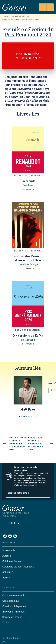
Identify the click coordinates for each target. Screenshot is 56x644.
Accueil (6, 17)
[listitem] (5, 536)
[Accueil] (15, 7)
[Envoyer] (48, 493)
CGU (5, 642)
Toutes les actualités (21, 17)
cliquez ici (32, 485)
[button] (28, 398)
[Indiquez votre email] (24, 493)
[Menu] (46, 7)
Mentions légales (12, 638)
